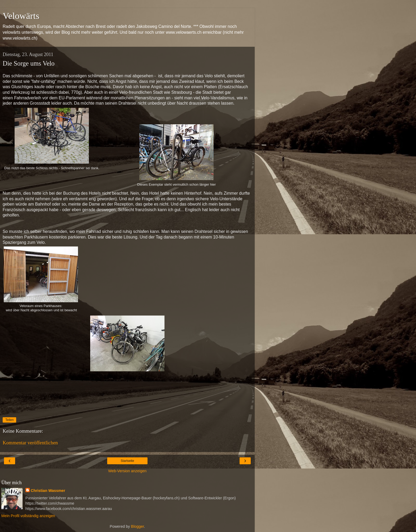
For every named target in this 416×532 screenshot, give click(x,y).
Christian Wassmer (48, 491)
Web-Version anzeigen (127, 471)
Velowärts (21, 16)
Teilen (9, 420)
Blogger (138, 526)
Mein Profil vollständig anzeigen (28, 516)
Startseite (127, 461)
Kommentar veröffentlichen (30, 443)
